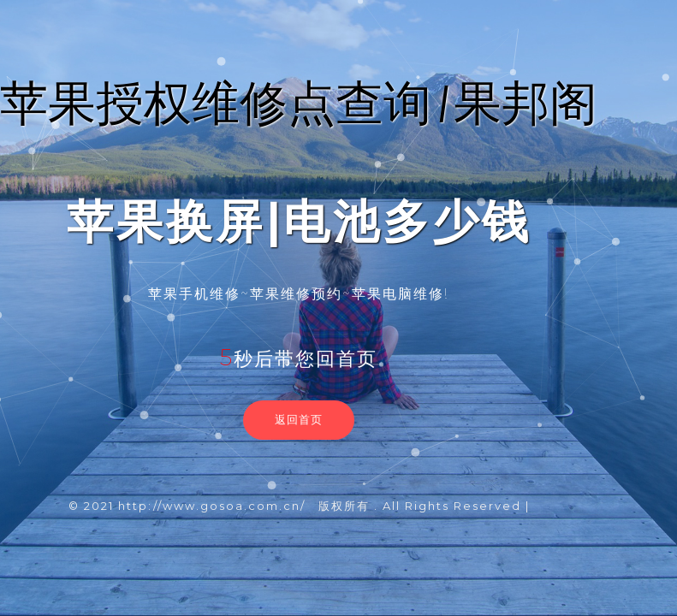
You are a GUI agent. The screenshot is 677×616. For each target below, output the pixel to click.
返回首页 (299, 419)
